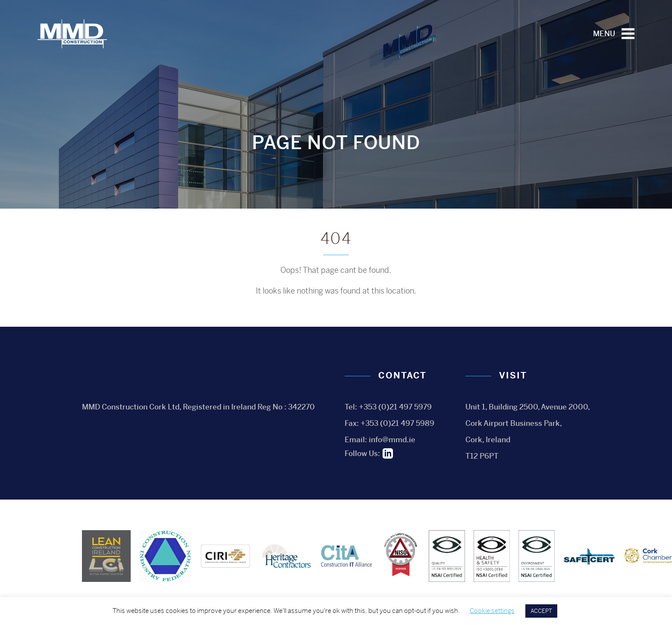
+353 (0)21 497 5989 (397, 423)
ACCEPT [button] (541, 611)
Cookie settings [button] (492, 611)
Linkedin (388, 453)
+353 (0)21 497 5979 (395, 407)
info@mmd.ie (392, 440)
